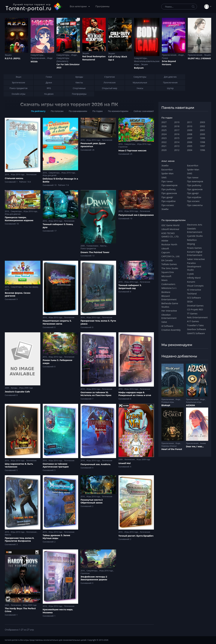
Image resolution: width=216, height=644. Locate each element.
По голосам (57, 111)
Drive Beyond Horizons (169, 63)
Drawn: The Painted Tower (95, 252)
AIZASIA (190, 405)
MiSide (34, 62)
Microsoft (166, 276)
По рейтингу (38, 111)
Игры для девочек (13, 214)
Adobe (165, 240)
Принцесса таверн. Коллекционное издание (19, 219)
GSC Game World (170, 225)
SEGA (190, 301)
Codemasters (168, 284)
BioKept (166, 405)
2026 (164, 126)
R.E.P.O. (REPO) (13, 58)
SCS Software (194, 298)
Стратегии (123, 147)
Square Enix (168, 272)
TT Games (192, 313)
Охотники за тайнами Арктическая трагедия (56, 465)
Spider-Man (167, 173)
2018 (177, 126)
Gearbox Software (196, 329)
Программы (102, 6)
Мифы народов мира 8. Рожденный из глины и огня (135, 394)
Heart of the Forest (172, 449)
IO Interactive (194, 290)
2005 (190, 146)
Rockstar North (169, 244)
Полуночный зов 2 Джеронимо (136, 215)
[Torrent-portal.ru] (34, 7)
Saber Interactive (196, 259)
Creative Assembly (171, 330)
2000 (202, 134)
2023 (164, 138)
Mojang (191, 244)
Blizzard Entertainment (169, 298)
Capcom (166, 252)
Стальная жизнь (14, 178)
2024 (164, 134)
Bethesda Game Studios (170, 305)
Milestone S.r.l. (169, 288)
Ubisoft (165, 248)
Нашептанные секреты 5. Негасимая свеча (57, 322)
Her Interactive (169, 311)
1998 (202, 142)
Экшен (8, 55)
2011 (190, 122)
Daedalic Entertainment (195, 230)
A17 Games (193, 321)
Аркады (14, 388)
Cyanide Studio (195, 236)
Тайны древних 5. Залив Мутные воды (56, 537)
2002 (202, 126)
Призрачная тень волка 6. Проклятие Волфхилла (19, 540)
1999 (202, 138)
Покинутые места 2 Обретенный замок (92, 501)
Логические (31, 174)
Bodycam (139, 68)
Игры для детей (50, 175)
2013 (177, 146)
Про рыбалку (169, 189)
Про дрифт (167, 197)
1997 (202, 146)
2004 (190, 150)
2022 (164, 142)
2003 (202, 122)
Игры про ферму (31, 287)
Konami (191, 282)
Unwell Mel (125, 463)
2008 (190, 134)
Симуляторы (37, 55)
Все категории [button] (79, 6)
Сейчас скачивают (144, 111)
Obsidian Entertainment (169, 316)
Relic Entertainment (197, 317)
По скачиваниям (78, 111)
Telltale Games (169, 264)
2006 (190, 142)
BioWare (166, 292)
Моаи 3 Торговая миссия (132, 151)
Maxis (164, 280)
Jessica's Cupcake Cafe (17, 392)
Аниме (203, 443)
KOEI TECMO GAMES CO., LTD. (170, 235)
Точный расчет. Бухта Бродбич (136, 536)
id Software (167, 326)
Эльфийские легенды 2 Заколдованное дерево (94, 578)
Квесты (103, 246)
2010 (190, 126)
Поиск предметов (88, 249)
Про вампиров (169, 185)
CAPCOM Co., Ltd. (171, 256)
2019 (177, 122)
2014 (177, 142)
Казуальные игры (194, 402)
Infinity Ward (194, 278)
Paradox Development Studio (194, 266)
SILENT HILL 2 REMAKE (199, 58)
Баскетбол (167, 169)
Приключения (38, 58)
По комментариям (118, 111)
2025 (164, 130)
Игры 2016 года (18, 174)
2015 (7, 287)
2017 (177, 130)
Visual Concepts (195, 286)
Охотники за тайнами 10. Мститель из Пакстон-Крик (96, 394)
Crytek (190, 274)
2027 (164, 122)
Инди (50, 58)
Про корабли (168, 201)
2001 (202, 130)
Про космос (168, 205)
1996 (202, 150)
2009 (83, 246)
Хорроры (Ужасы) (169, 446)
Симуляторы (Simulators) (63, 60)
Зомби (165, 165)
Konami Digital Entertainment (195, 253)
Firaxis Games (194, 248)
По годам (97, 111)
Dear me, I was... (195, 447)
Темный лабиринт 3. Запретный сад (130, 287)
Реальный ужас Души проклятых (93, 145)
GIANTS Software (196, 333)
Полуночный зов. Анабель (96, 464)
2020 (164, 150)
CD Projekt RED (195, 309)
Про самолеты (195, 205)
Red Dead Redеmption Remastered (94, 58)
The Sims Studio (170, 268)
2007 (190, 138)
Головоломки (93, 246)
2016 (7, 174)
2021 (164, 146)
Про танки (167, 181)
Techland (192, 294)
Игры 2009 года (26, 388)
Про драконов (169, 193)
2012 (177, 150)
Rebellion (192, 240)
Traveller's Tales (195, 325)
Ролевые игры (168, 402)
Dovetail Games (195, 306)
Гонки (165, 58)
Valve (164, 322)
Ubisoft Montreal (170, 229)
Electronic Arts (195, 225)
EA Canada (167, 260)
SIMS (164, 177)
